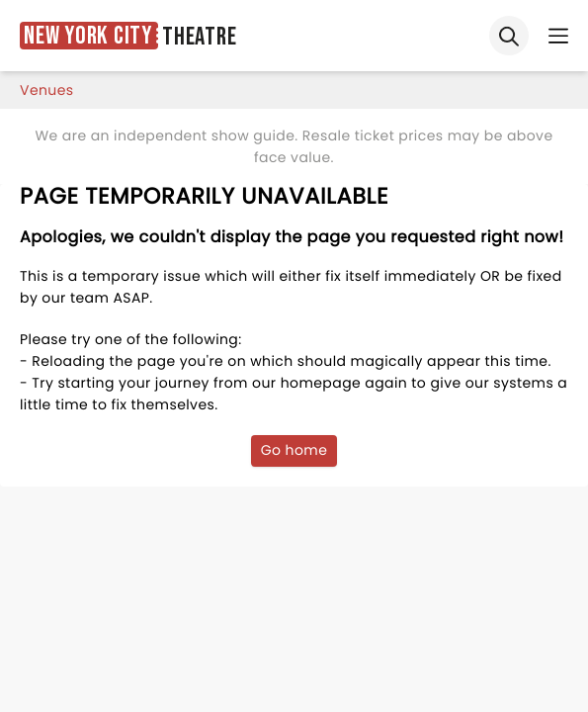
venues (47, 90)
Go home (294, 450)
